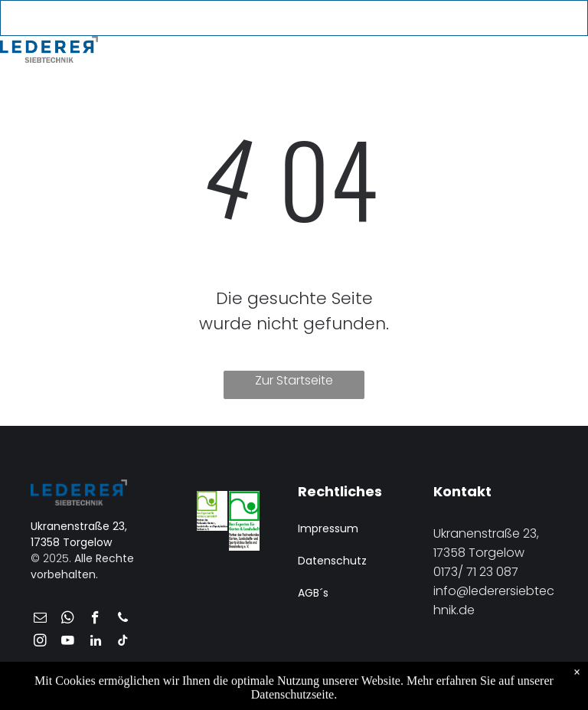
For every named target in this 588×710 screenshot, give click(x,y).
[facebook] (95, 620)
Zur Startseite (294, 380)
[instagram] (40, 643)
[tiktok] (123, 643)
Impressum (328, 528)
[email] (448, 19)
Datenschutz (332, 561)
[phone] (473, 19)
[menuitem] (154, 53)
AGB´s (313, 593)
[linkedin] (95, 643)
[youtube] (498, 19)
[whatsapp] (68, 620)
